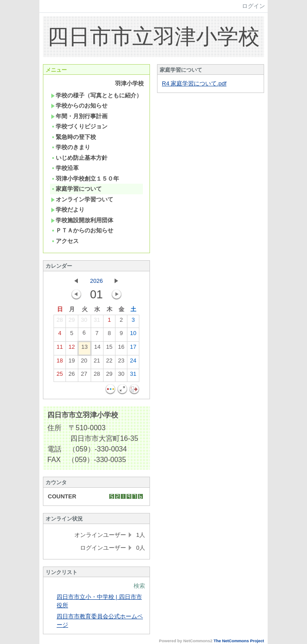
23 (121, 362)
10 (133, 335)
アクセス (65, 241)
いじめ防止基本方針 (79, 158)
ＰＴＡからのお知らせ (82, 230)
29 (72, 322)
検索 (139, 586)
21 (97, 362)
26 (72, 376)
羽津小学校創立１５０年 (85, 179)
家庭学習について (76, 189)
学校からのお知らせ (79, 106)
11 (60, 349)
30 (84, 322)
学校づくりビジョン (79, 126)
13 (84, 349)
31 (97, 322)
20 (84, 362)
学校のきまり (71, 147)
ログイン (253, 6)
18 (60, 362)
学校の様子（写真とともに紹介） (96, 95)
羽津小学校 (129, 83)
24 (133, 362)
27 (84, 376)
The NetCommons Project (239, 641)
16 (121, 349)
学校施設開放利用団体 (82, 220)
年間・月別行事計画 (79, 116)
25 (60, 376)
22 (109, 362)
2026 (97, 281)
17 (133, 349)
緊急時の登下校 (73, 137)
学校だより (68, 210)
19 (72, 362)
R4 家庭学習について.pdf (194, 83)
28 (60, 322)
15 (109, 349)
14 (97, 349)
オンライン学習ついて (82, 199)
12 (72, 349)
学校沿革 (65, 168)
